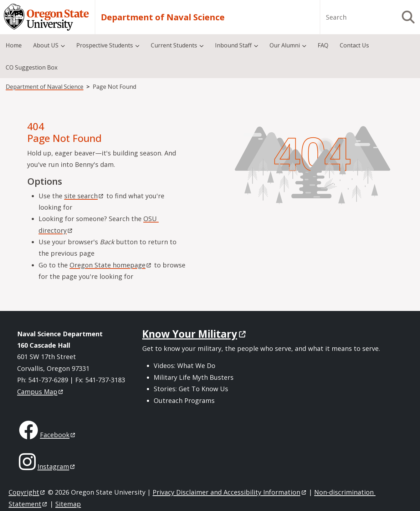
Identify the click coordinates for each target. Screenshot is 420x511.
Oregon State (111, 265)
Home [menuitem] (14, 45)
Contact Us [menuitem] (354, 45)
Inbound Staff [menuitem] (233, 45)
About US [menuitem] (46, 45)
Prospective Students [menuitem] (105, 45)
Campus (41, 392)
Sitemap (68, 504)
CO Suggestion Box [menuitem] (32, 67)
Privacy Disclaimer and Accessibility (230, 492)
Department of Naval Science (163, 17)
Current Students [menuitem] (174, 45)
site (84, 196)
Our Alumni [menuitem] (285, 45)
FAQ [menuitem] (323, 45)
